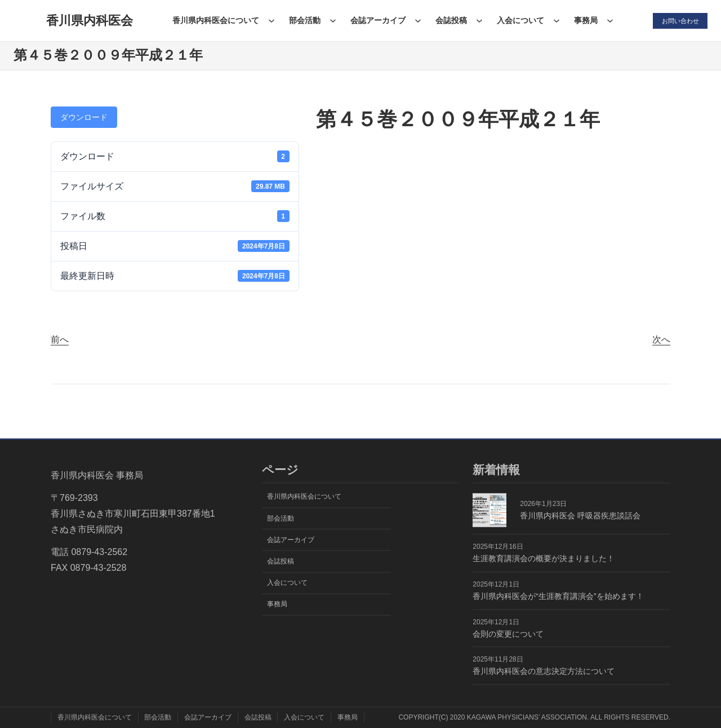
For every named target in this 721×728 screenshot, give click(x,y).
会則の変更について (508, 634)
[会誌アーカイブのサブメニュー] (415, 20)
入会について (518, 20)
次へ (661, 339)
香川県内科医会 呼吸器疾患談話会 (580, 516)
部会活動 (302, 20)
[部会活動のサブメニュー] (330, 20)
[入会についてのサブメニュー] (554, 20)
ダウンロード (84, 117)
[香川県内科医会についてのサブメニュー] (269, 20)
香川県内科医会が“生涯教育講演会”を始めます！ (558, 596)
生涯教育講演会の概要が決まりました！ (544, 558)
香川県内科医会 (88, 21)
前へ (60, 339)
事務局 (583, 20)
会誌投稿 (448, 20)
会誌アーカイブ (375, 20)
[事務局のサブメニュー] (607, 20)
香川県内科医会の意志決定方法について (544, 672)
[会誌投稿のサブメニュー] (477, 20)
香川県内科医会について (213, 20)
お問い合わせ (678, 20)
